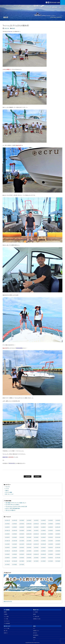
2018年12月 (29, 554)
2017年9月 (22, 561)
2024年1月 (50, 527)
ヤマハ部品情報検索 (7, 623)
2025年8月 (29, 520)
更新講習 (34, 614)
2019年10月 (15, 551)
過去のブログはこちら (8, 601)
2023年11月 (7, 530)
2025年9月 (22, 520)
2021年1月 (22, 544)
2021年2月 (14, 544)
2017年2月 (14, 564)
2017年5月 (50, 561)
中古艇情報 (6, 614)
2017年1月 (22, 564)
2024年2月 (43, 527)
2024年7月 (7, 527)
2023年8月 (29, 530)
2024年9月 (50, 524)
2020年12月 (29, 544)
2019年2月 (14, 554)
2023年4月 (58, 530)
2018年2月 (43, 558)
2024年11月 (36, 524)
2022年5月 (22, 537)
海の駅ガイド (6, 633)
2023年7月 (36, 530)
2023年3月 (7, 534)
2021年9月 (22, 541)
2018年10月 (43, 554)
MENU (63, 2)
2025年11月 (7, 520)
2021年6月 (43, 541)
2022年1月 (50, 537)
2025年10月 (15, 520)
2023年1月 (22, 534)
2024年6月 (14, 527)
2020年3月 (36, 547)
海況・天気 (6, 631)
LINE (49, 2)
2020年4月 (29, 547)
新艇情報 (5, 612)
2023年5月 (50, 530)
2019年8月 (29, 551)
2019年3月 (7, 554)
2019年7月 (36, 551)
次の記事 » (37, 476)
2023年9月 (22, 530)
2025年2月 (14, 524)
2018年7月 (7, 558)
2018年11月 (36, 554)
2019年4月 (58, 551)
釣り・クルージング (9, 494)
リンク (34, 640)
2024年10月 (43, 524)
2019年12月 (58, 547)
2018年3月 (36, 558)
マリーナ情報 (6, 619)
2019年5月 (50, 551)
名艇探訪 (34, 637)
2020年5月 (22, 547)
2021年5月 (50, 541)
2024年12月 (29, 524)
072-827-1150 (56, 2)
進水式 (14, 28)
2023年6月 (43, 530)
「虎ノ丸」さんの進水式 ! (11, 510)
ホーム (34, 628)
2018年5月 (22, 558)
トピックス (8, 487)
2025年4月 (58, 520)
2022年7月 (7, 537)
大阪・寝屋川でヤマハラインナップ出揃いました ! (16, 503)
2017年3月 (7, 564)
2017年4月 (58, 561)
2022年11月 (36, 534)
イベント (7, 488)
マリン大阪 (7, 2)
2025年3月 (7, 524)
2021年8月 (29, 541)
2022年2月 (43, 537)
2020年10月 (43, 544)
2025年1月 (22, 524)
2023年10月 (15, 530)
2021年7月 (36, 541)
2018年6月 (14, 558)
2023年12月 (58, 527)
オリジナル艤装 (9, 492)
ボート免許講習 (35, 612)
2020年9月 (50, 544)
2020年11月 (36, 544)
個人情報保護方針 (36, 635)
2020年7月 (7, 547)
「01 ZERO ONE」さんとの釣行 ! (12, 505)
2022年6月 (14, 537)
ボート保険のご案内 (36, 617)
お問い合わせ (35, 633)
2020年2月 (43, 547)
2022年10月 (43, 534)
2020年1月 (50, 547)
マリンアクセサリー (7, 621)
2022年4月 (29, 537)
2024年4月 (29, 527)
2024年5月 (22, 527)
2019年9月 (22, 551)
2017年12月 (58, 558)
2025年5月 (50, 520)
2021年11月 (7, 541)
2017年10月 (15, 561)
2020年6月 (14, 547)
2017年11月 (7, 561)
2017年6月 (43, 561)
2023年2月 (14, 534)
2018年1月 (50, 558)
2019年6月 (43, 551)
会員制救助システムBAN (37, 619)
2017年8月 (29, 561)
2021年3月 (7, 544)
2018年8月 (58, 554)
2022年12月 (29, 534)
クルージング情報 (7, 628)
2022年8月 (58, 534)
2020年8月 (58, 544)
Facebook (47, 2)
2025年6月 (43, 520)
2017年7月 (36, 561)
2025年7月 (36, 520)
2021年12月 (58, 537)
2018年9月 (50, 554)
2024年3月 (36, 527)
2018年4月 (29, 558)
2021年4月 (58, 541)
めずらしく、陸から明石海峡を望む (13, 508)
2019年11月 (7, 551)
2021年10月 (15, 541)
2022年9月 (50, 534)
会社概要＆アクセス (36, 631)
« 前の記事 (28, 476)
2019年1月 (22, 554)
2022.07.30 (7, 28)
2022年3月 (36, 537)
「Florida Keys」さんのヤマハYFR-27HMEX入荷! (16, 506)
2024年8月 (58, 524)
